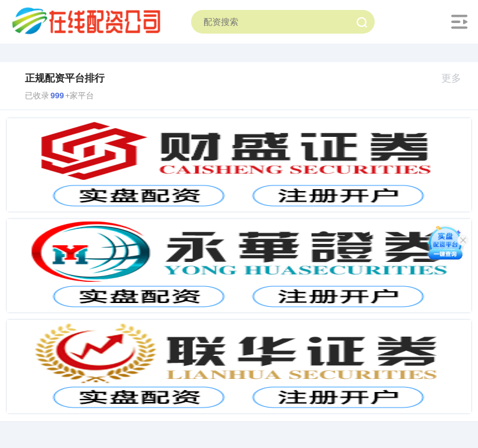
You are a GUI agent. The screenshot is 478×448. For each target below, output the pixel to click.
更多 (457, 78)
